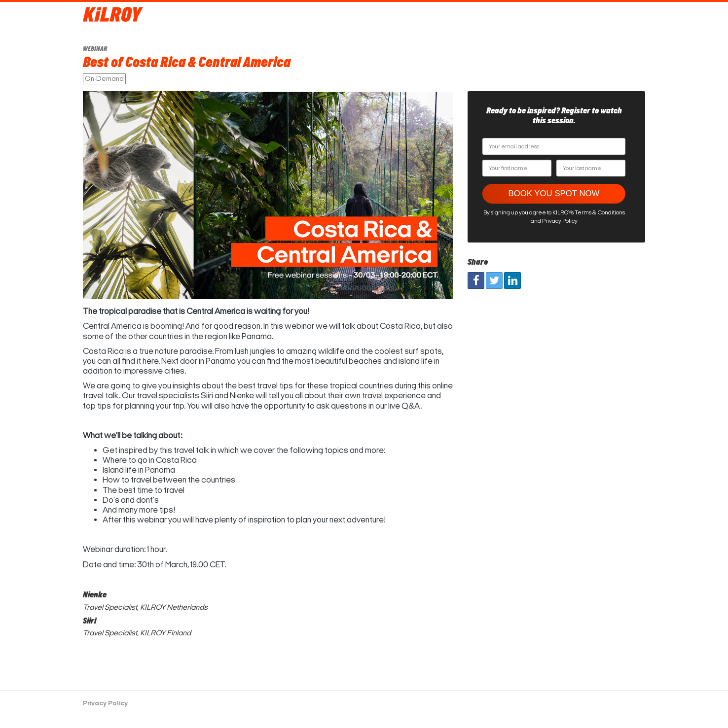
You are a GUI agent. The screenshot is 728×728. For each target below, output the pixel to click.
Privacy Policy (105, 703)
